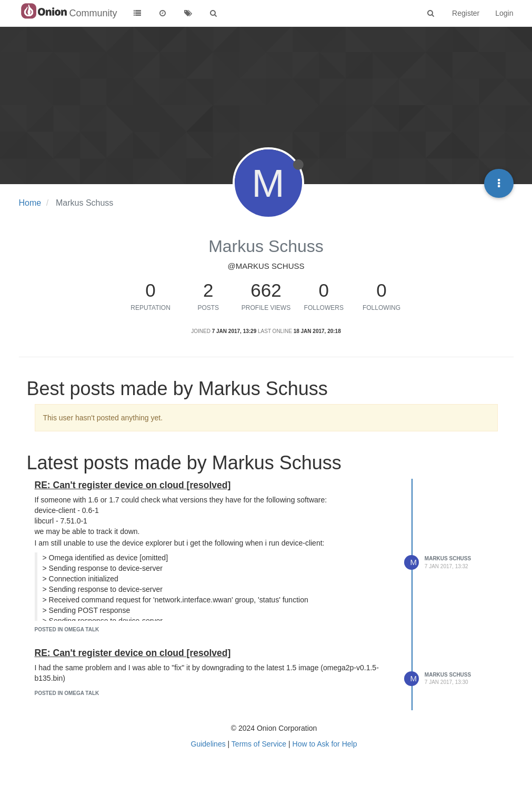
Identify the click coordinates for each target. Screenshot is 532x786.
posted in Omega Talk (67, 629)
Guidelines (208, 744)
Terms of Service (259, 744)
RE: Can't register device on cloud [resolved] (133, 485)
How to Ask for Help (325, 744)
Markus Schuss (448, 558)
